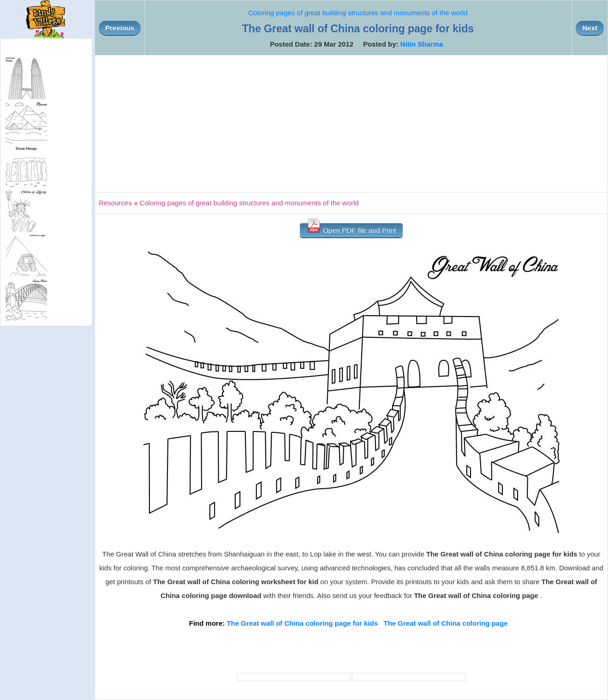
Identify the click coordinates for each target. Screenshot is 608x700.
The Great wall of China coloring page (446, 623)
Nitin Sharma (422, 44)
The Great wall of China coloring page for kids (302, 623)
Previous (120, 28)
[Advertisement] (351, 124)
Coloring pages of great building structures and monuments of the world (358, 13)
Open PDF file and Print (351, 229)
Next (590, 28)
